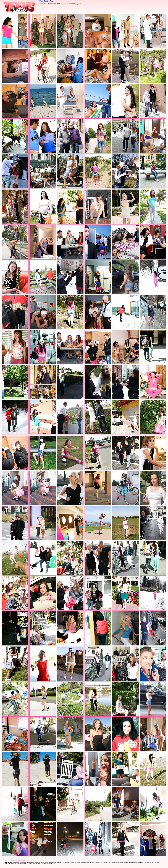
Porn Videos (61, 4)
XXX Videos (49, 4)
